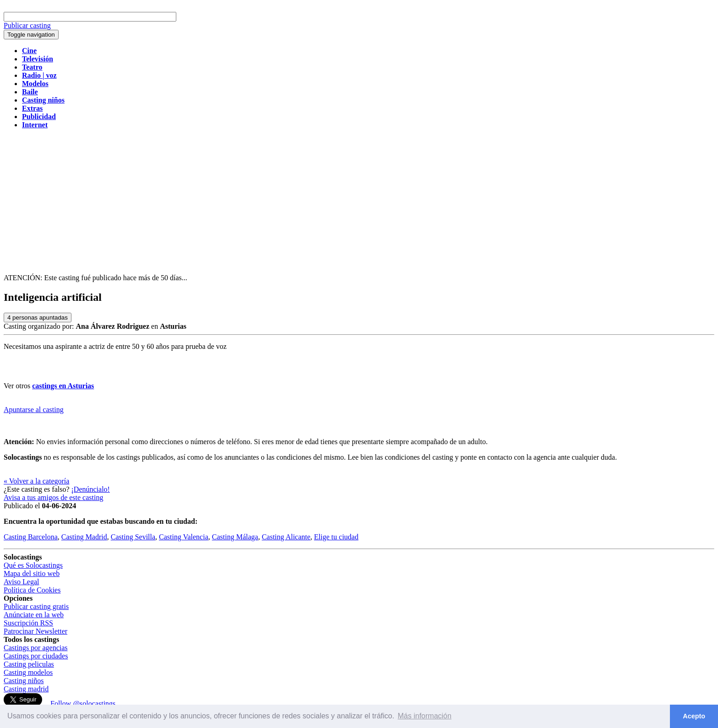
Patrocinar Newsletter (35, 631)
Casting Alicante (286, 537)
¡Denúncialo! (91, 489)
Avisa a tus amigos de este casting (53, 497)
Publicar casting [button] (27, 25)
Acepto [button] (694, 716)
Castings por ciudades (36, 656)
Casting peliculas (29, 664)
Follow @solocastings (83, 704)
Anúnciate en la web (34, 615)
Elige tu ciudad (336, 537)
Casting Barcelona (31, 537)
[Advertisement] (359, 201)
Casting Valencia (184, 537)
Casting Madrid (84, 537)
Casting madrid (26, 689)
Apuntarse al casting (34, 410)
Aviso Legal (21, 582)
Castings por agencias (36, 648)
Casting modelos (28, 672)
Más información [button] (425, 716)
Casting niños (24, 681)
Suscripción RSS (28, 623)
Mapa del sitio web (32, 573)
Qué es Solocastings (33, 565)
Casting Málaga (235, 537)
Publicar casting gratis (36, 606)
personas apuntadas (38, 318)
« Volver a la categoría (36, 481)
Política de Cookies (32, 590)
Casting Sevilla (133, 537)
